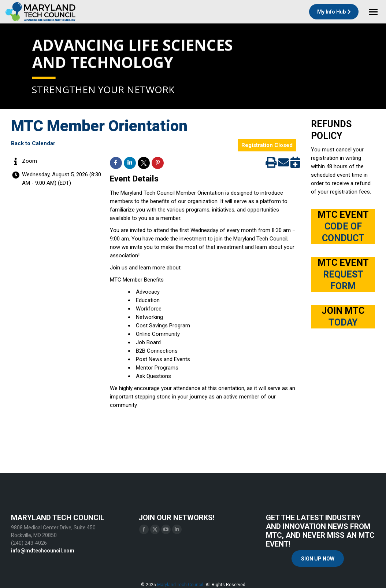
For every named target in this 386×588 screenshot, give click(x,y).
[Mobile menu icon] (373, 12)
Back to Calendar (33, 143)
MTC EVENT (343, 226)
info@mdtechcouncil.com (43, 551)
